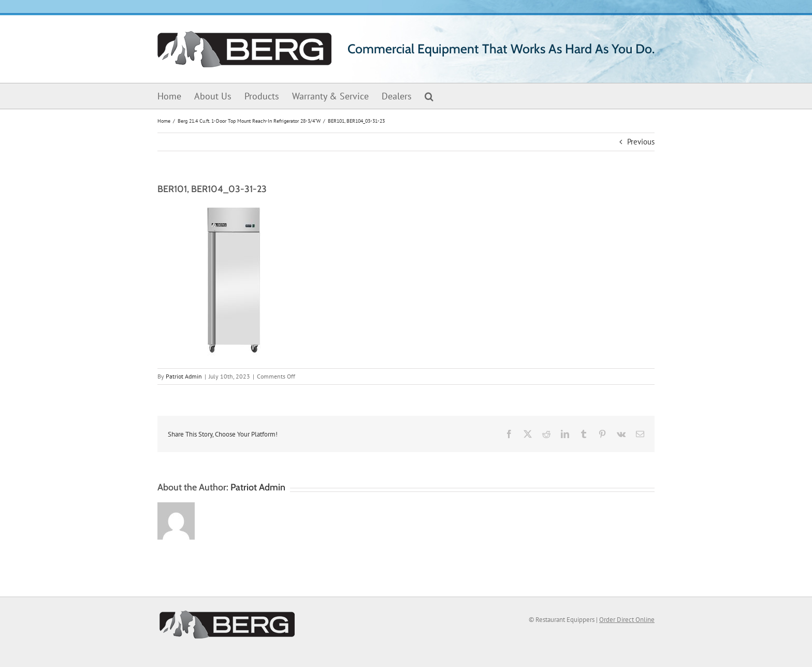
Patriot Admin (184, 376)
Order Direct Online (627, 620)
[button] (429, 96)
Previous (641, 142)
